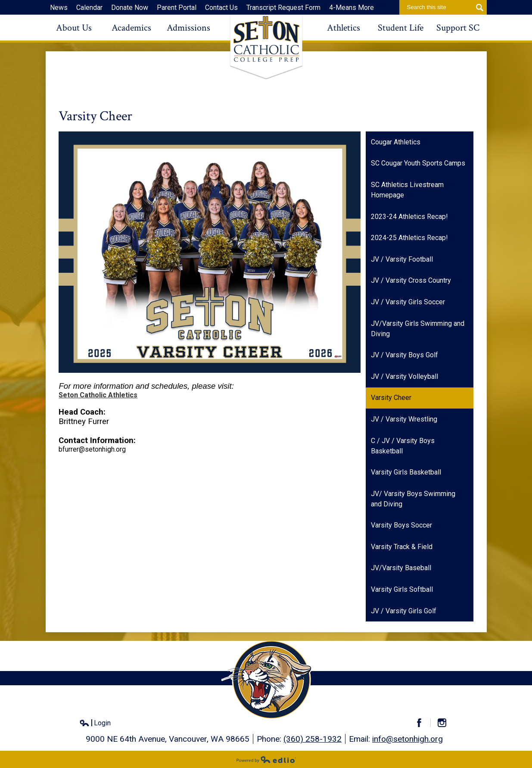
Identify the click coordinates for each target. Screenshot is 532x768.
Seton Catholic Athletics (98, 395)
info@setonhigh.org (408, 739)
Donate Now (130, 8)
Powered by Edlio (266, 759)
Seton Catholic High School (266, 47)
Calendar (89, 8)
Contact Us (221, 8)
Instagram (445, 723)
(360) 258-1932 (313, 739)
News (59, 8)
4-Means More (352, 8)
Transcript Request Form (283, 8)
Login (95, 723)
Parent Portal (177, 8)
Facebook (423, 723)
